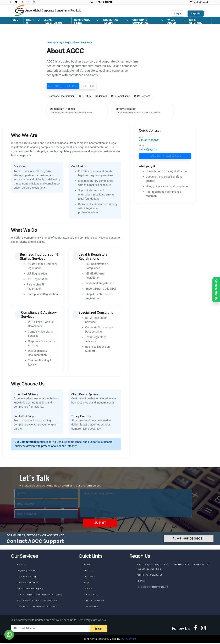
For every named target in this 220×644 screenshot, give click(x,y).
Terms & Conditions (94, 602)
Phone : (141, 582)
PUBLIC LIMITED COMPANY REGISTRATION (40, 596)
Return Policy (91, 608)
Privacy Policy (91, 596)
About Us (89, 571)
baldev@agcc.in (199, 2)
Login (178, 14)
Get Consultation (63, 86)
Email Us (88, 86)
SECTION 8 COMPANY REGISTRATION (37, 602)
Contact (88, 590)
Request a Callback (165, 156)
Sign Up (196, 14)
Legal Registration (27, 571)
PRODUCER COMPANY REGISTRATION (38, 608)
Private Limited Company (30, 590)
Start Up (21, 565)
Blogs (86, 583)
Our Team (89, 577)
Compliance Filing (26, 577)
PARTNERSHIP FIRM (27, 583)
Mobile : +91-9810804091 (150, 575)
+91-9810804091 (149, 140)
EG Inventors (129, 640)
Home (87, 565)
